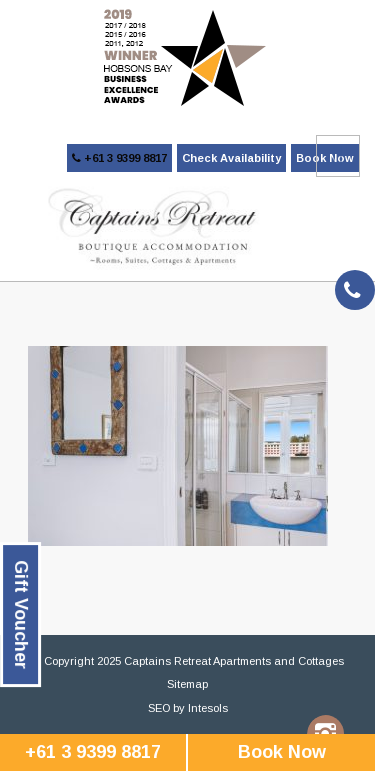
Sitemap (187, 684)
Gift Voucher (21, 614)
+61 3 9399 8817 (119, 158)
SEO (159, 708)
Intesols (208, 708)
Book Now (282, 752)
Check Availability (231, 158)
